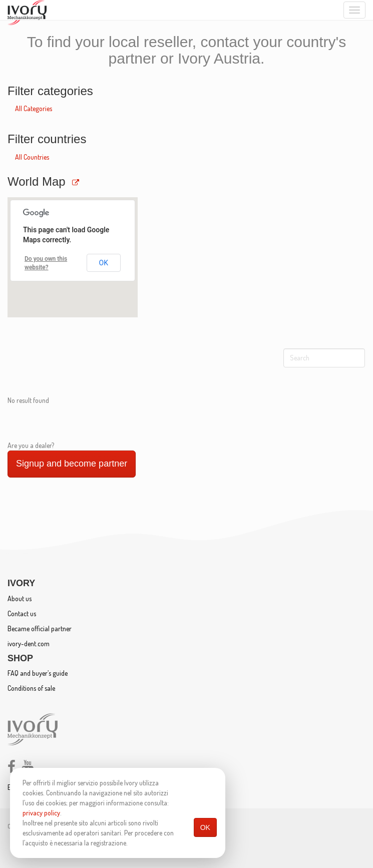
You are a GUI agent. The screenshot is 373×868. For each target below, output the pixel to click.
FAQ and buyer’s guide (38, 673)
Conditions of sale (31, 688)
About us (20, 598)
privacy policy (41, 813)
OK (205, 827)
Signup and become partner (72, 464)
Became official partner (40, 628)
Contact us (22, 613)
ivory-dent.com (29, 643)
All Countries (32, 157)
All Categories (34, 108)
